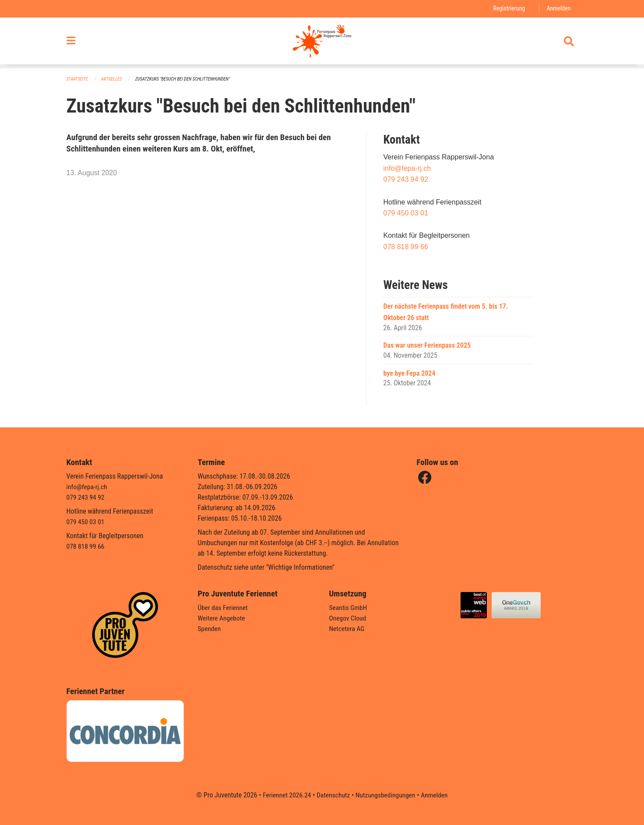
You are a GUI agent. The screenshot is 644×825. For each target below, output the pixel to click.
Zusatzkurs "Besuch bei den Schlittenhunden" (187, 79)
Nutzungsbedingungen (386, 795)
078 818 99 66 (405, 247)
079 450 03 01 (405, 213)
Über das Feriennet (224, 608)
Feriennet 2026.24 (285, 795)
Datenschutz (333, 795)
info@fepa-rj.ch (407, 168)
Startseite (78, 79)
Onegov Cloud (348, 618)
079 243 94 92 (405, 180)
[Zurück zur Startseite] (322, 43)
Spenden (210, 629)
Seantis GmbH (349, 608)
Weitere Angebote (222, 618)
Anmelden (558, 9)
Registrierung (508, 9)
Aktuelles (113, 79)
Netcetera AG (348, 629)
